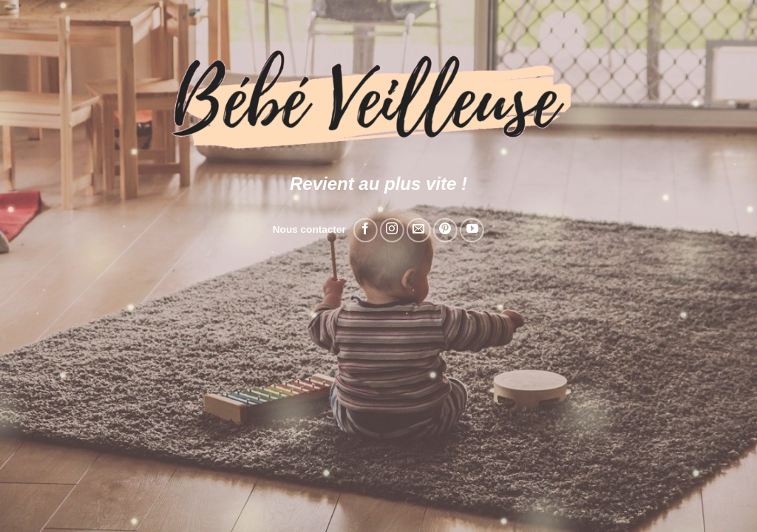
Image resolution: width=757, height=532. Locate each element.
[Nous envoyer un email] (419, 230)
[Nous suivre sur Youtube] (472, 230)
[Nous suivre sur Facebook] (366, 230)
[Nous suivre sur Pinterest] (445, 230)
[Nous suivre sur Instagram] (392, 230)
